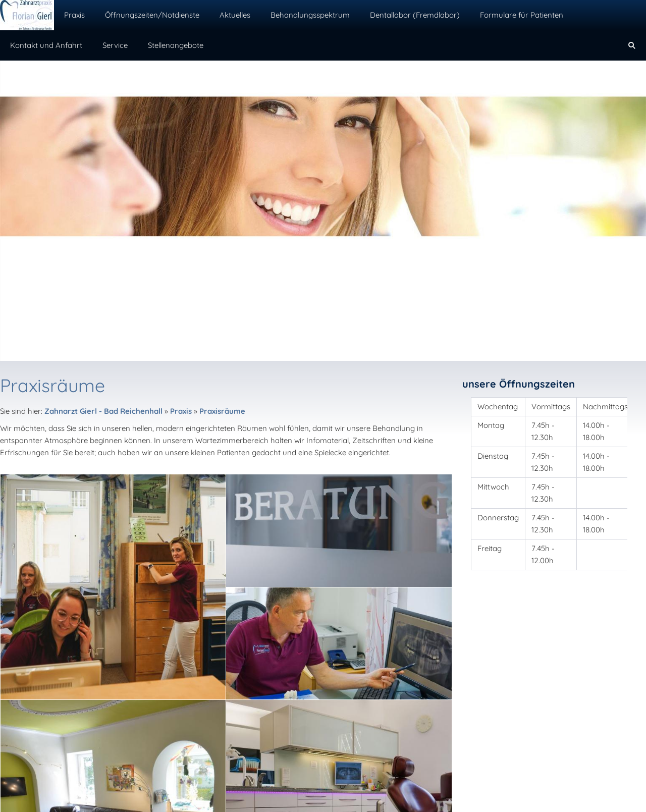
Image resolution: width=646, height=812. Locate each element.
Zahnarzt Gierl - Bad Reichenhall (103, 411)
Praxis (181, 411)
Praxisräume (222, 411)
